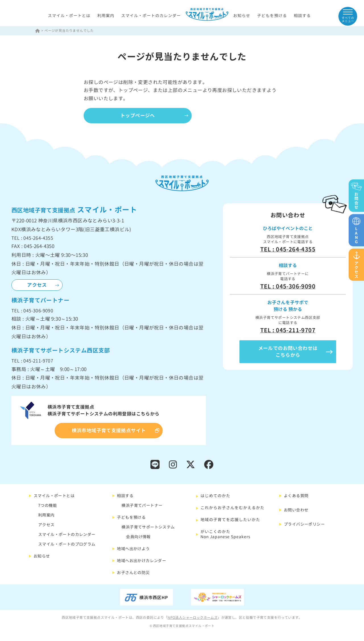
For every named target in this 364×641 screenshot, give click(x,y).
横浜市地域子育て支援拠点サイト (109, 430)
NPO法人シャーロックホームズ (193, 618)
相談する (302, 16)
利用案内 (106, 16)
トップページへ (138, 115)
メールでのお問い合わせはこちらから (288, 352)
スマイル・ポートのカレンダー (151, 16)
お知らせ (242, 16)
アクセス (37, 285)
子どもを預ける (272, 16)
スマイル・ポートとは (69, 16)
